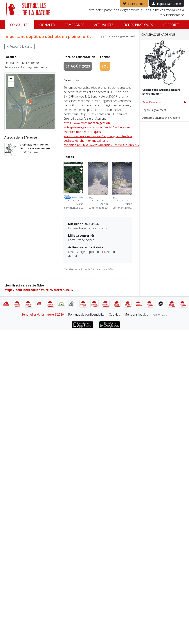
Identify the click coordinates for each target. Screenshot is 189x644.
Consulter (20, 25)
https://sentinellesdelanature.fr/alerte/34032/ (39, 290)
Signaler (47, 25)
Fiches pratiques (138, 25)
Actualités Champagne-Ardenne (161, 118)
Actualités (104, 25)
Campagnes (74, 25)
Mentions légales (136, 314)
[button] (11, 79)
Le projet (171, 25)
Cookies (114, 314)
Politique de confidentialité (86, 314)
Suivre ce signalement (118, 36)
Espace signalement (154, 110)
